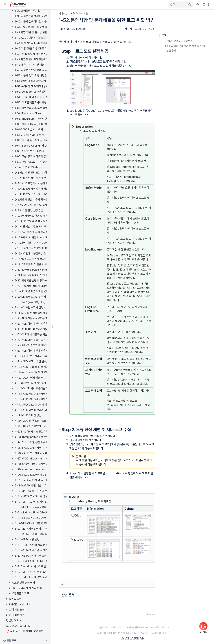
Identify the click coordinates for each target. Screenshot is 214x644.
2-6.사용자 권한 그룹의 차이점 (31, 200)
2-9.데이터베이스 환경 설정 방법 (32, 216)
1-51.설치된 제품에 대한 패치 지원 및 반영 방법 (40, 81)
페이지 (62, 13)
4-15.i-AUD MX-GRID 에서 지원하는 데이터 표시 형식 (44, 394)
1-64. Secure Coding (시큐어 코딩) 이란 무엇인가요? (45, 146)
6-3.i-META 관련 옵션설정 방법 (32, 534)
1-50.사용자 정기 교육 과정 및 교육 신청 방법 (39, 76)
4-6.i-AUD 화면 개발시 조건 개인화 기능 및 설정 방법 (44, 340)
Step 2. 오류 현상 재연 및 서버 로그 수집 (185, 46)
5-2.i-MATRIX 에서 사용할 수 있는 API (36, 491)
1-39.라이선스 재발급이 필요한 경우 (34, 16)
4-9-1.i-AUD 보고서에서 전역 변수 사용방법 (39, 356)
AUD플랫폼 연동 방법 (23, 583)
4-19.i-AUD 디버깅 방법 (28, 415)
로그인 (207, 5)
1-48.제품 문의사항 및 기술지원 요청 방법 (37, 65)
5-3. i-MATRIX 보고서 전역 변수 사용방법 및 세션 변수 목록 (47, 496)
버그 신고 (144, 633)
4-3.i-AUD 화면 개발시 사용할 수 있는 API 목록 (41, 324)
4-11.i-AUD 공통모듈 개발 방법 (32, 372)
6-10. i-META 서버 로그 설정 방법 (33, 577)
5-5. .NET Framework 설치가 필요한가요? (39, 507)
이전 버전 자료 (17, 615)
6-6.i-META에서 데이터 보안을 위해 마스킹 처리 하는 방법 (47, 556)
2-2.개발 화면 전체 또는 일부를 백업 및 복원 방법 (41, 173)
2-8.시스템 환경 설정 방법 (29, 210)
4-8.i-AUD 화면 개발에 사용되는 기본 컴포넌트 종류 (43, 351)
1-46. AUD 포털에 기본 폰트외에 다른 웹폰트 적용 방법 (45, 54)
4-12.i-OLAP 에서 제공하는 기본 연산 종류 (38, 378)
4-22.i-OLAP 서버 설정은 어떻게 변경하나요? (40, 432)
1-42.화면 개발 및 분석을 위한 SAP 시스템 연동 (40, 32)
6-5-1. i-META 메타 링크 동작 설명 (34, 545)
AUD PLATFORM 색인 (19, 626)
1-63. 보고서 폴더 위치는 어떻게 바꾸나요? (38, 140)
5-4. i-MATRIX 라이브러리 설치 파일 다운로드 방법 (43, 502)
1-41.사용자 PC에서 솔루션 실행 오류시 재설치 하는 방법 (45, 27)
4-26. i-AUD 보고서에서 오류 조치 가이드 (37, 453)
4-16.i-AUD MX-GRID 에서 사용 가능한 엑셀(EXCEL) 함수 (47, 399)
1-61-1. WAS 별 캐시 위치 (29, 129)
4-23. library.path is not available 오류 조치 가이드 (44, 437)
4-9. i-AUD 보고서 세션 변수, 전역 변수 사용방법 (41, 361)
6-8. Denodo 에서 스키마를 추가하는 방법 (38, 566)
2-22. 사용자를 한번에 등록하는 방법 (35, 281)
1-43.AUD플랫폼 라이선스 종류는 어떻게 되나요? (41, 38)
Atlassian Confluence (108, 633)
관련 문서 (171, 51)
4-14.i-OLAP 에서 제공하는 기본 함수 (35, 388)
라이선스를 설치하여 (134, 627)
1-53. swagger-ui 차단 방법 (31, 92)
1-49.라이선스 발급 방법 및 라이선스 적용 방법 (40, 70)
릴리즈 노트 (15, 599)
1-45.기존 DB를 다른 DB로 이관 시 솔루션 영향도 (41, 49)
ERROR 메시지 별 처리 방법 (27, 588)
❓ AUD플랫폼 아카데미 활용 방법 (25, 631)
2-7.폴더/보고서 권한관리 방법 (31, 205)
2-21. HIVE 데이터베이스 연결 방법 (34, 275)
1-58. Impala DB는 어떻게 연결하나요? (36, 119)
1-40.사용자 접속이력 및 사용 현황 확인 (36, 22)
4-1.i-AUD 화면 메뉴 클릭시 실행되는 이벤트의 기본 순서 (45, 313)
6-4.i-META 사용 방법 (27, 540)
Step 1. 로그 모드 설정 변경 (179, 41)
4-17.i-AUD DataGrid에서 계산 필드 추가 (37, 405)
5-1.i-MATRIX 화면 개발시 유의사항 (34, 486)
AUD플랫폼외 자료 (19, 593)
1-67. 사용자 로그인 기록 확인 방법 (34, 162)
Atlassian (133, 638)
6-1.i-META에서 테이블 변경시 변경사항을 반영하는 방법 (45, 523)
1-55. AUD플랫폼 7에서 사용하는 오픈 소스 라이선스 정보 (46, 103)
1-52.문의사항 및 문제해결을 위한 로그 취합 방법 (41, 86)
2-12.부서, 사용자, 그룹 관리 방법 (33, 232)
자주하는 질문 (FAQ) (20, 604)
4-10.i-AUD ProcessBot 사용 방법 (34, 367)
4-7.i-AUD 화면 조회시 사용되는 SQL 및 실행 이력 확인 (45, 345)
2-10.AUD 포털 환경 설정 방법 (31, 221)
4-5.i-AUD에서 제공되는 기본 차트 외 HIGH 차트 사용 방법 (47, 334)
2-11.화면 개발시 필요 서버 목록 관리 (35, 227)
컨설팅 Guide (14, 620)
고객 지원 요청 (17, 610)
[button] (5, 4)
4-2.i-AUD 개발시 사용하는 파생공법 (35, 318)
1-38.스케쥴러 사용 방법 (28, 11)
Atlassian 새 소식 (160, 633)
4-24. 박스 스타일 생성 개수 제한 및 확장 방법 (40, 442)
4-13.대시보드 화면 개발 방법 (31, 383)
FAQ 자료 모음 (80, 13)
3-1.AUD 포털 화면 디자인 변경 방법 (34, 291)
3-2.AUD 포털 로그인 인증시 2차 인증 (35, 297)
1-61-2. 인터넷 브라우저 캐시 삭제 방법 (36, 135)
